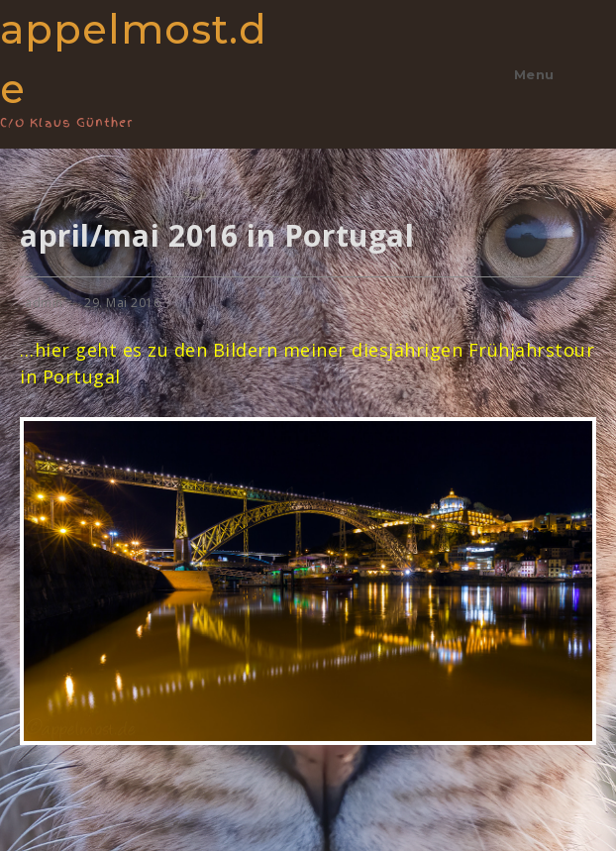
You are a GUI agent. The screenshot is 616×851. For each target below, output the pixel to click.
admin (44, 303)
